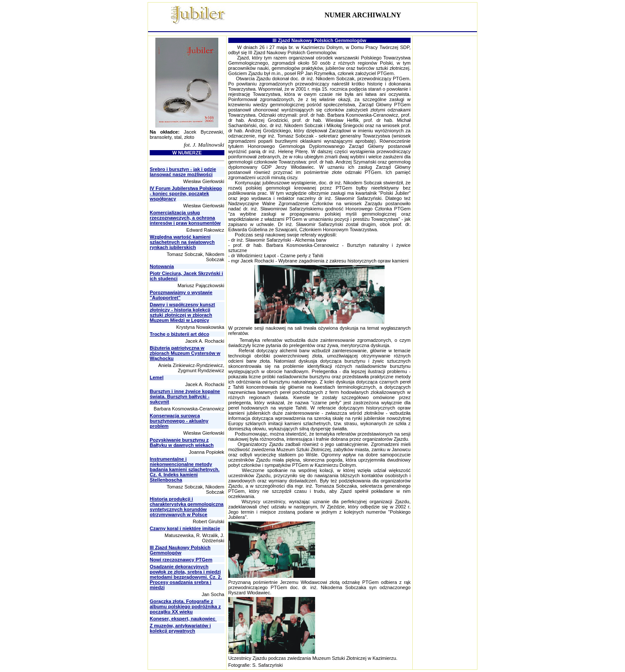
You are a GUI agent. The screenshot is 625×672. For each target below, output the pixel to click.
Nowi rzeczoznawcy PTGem (181, 560)
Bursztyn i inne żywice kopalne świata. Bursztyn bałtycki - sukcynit (185, 397)
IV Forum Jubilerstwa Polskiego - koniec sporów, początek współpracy (186, 193)
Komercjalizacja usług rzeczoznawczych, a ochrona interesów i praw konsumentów (185, 218)
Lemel (157, 377)
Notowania (162, 266)
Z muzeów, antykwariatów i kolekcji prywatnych (180, 628)
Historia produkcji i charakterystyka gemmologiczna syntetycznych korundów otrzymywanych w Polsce (187, 507)
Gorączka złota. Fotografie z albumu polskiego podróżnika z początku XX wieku (185, 606)
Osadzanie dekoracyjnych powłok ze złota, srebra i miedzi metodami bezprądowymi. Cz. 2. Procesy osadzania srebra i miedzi (186, 577)
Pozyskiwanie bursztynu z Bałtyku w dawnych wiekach (182, 443)
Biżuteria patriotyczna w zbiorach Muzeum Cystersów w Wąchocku (185, 353)
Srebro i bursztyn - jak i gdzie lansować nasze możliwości (183, 172)
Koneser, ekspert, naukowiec (183, 619)
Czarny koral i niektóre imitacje (185, 528)
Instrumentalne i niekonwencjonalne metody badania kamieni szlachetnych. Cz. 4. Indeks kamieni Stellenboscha (185, 469)
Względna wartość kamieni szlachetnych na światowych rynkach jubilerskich (182, 242)
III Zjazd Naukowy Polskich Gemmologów (180, 550)
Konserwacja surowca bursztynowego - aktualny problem (179, 421)
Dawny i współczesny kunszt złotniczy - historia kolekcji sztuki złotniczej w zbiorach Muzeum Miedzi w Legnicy (182, 312)
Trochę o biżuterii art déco (179, 334)
